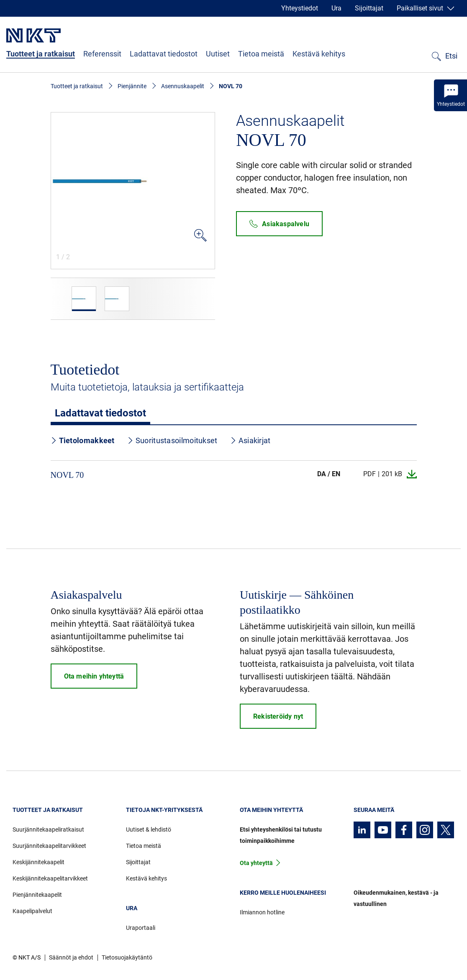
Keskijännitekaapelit (38, 862)
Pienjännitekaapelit (37, 895)
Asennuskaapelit (183, 86)
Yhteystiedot (300, 8)
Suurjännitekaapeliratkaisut (48, 829)
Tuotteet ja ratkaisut (41, 54)
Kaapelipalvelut (32, 911)
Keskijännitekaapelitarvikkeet (50, 878)
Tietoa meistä (261, 54)
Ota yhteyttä (256, 863)
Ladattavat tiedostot (164, 54)
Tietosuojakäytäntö (127, 957)
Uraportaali (141, 928)
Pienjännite (132, 86)
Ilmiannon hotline (262, 912)
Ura (336, 8)
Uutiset (218, 54)
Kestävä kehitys (319, 54)
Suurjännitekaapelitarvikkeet (49, 846)
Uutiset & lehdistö (149, 829)
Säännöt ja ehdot (71, 957)
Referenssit (102, 54)
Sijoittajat (369, 8)
